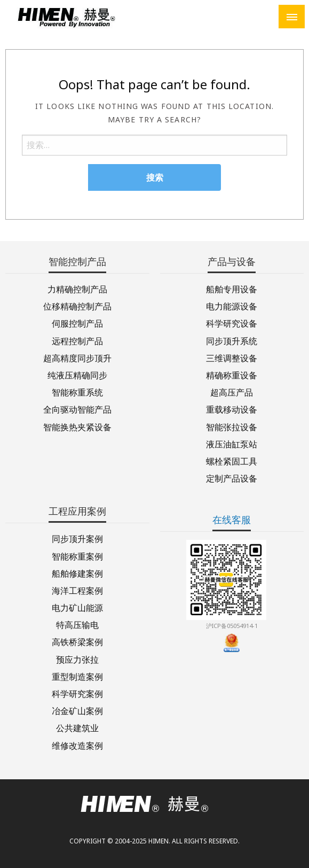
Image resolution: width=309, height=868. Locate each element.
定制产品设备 (232, 478)
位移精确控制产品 (77, 305)
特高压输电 (77, 624)
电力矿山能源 (77, 607)
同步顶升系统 (232, 340)
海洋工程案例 (77, 590)
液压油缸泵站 (232, 443)
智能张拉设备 (232, 426)
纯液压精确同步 (77, 374)
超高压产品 (232, 392)
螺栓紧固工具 (232, 460)
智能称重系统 (77, 392)
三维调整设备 (232, 357)
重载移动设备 (232, 409)
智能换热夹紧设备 (77, 426)
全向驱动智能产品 (77, 409)
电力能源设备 (232, 305)
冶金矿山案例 (77, 710)
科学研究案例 (77, 693)
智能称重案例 (77, 556)
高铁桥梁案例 (77, 641)
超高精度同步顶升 (77, 357)
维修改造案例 (77, 745)
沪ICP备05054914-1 (232, 626)
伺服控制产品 (77, 323)
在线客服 (232, 520)
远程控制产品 (77, 340)
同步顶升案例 (77, 538)
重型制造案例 (77, 676)
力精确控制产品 (77, 288)
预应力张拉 (77, 659)
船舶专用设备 (232, 288)
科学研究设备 (232, 323)
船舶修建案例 (77, 573)
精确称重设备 (232, 374)
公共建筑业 (77, 727)
